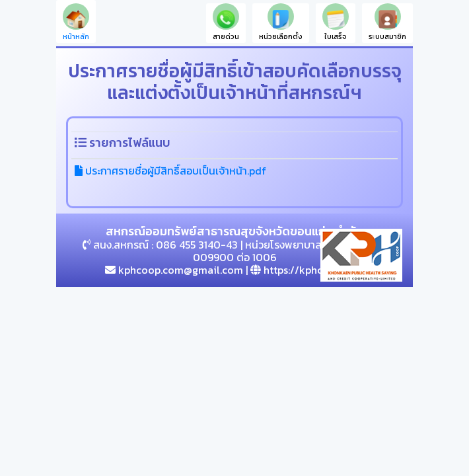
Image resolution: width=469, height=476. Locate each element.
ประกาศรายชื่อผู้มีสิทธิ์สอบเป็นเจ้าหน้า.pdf (170, 171)
